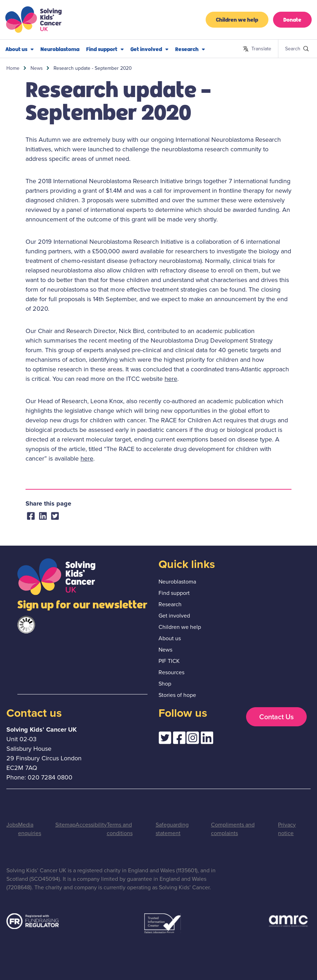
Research (190, 49)
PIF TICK (169, 661)
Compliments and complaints (233, 829)
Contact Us (276, 717)
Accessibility (91, 825)
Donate (292, 19)
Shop (165, 684)
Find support (105, 49)
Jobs (12, 825)
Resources (171, 672)
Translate (257, 49)
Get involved (149, 49)
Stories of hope (177, 695)
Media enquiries (30, 829)
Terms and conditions (120, 829)
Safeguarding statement (172, 829)
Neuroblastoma (60, 49)
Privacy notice (287, 829)
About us (20, 49)
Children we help (237, 19)
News (37, 68)
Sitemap (65, 825)
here (171, 379)
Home (13, 68)
